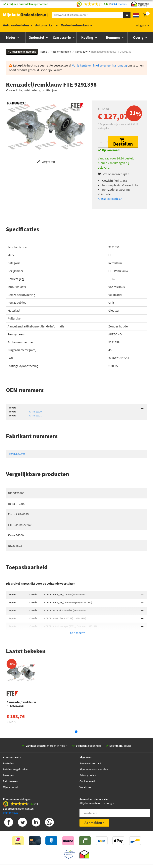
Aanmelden (94, 805)
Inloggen (141, 25)
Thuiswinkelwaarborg (70, 851)
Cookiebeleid (87, 763)
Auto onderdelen (16, 25)
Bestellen (123, 142)
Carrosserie (62, 37)
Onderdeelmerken (75, 25)
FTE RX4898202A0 (20, 525)
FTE (111, 255)
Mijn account (10, 769)
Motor (11, 37)
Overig (139, 37)
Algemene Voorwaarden (102, 851)
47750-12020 (35, 412)
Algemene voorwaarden (94, 751)
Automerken (45, 25)
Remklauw (115, 263)
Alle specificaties (110, 199)
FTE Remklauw (118, 271)
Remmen (113, 37)
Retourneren (11, 763)
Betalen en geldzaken (16, 751)
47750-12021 (35, 416)
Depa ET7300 (17, 504)
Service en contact (90, 745)
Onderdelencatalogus (22, 52)
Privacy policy (88, 757)
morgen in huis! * (47, 728)
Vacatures (85, 769)
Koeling (88, 37)
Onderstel (37, 37)
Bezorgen (9, 757)
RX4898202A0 (17, 454)
